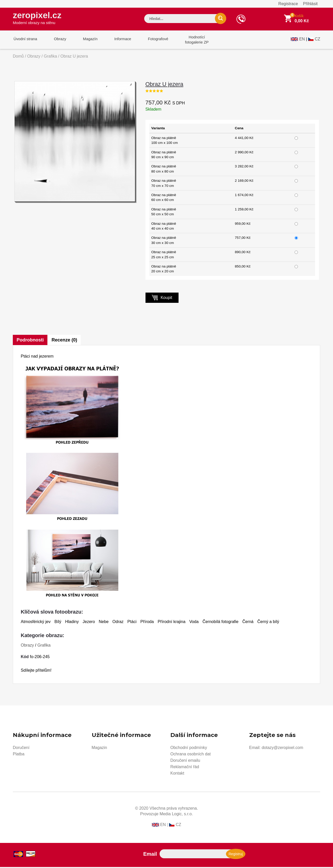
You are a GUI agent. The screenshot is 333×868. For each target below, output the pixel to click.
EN (302, 40)
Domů (18, 57)
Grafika (50, 57)
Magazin (99, 749)
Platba (19, 755)
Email (150, 855)
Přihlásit (310, 4)
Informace (118, 41)
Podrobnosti (30, 341)
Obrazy (58, 41)
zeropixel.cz (38, 18)
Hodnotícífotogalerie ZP (190, 41)
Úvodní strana (25, 41)
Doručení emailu (185, 761)
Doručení (21, 749)
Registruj (236, 855)
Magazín (87, 41)
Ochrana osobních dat (190, 755)
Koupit (162, 298)
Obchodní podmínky (189, 749)
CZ (318, 40)
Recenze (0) (65, 341)
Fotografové (153, 41)
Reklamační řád (185, 768)
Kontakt (177, 774)
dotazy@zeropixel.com (282, 749)
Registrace (288, 4)
